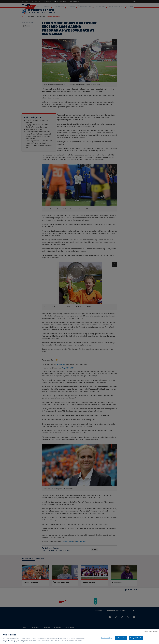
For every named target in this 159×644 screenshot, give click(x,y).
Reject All (121, 639)
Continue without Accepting (151, 633)
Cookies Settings (107, 639)
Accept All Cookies (136, 639)
